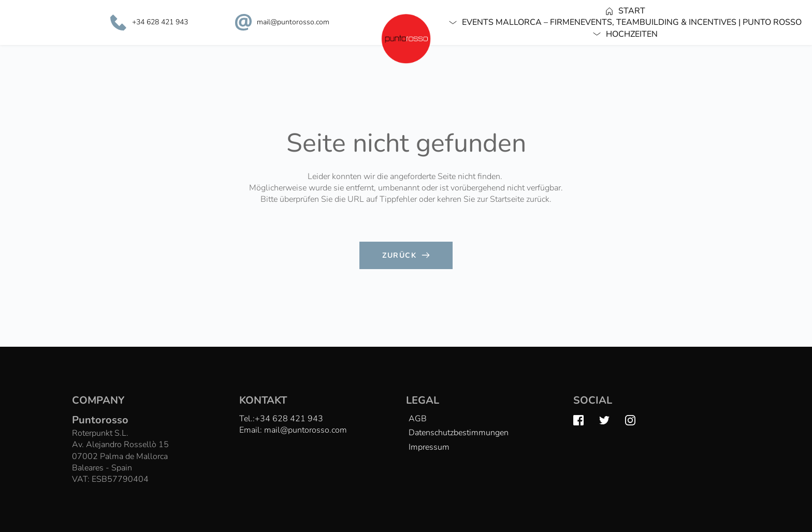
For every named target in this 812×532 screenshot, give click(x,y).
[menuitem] (625, 11)
